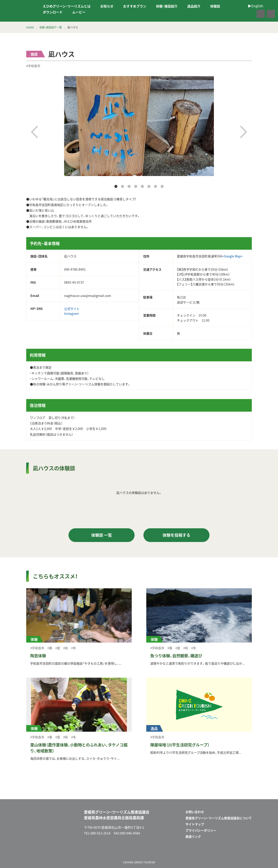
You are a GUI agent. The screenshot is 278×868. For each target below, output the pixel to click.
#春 (50, 648)
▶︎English (42, 17)
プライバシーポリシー (201, 830)
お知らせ (107, 6)
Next (244, 132)
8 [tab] (162, 187)
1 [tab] (116, 187)
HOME (30, 27)
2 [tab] (122, 187)
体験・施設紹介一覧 (51, 27)
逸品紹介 (194, 6)
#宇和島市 (33, 66)
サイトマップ (195, 824)
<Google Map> (233, 256)
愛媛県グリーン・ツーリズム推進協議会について (219, 818)
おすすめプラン (135, 6)
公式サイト (72, 309)
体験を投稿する (176, 535)
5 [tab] (142, 187)
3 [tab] (129, 187)
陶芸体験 (38, 656)
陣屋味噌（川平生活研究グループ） (180, 745)
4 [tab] (136, 187)
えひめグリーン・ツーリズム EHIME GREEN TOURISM (19, 11)
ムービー (79, 12)
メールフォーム (233, 851)
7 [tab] (156, 187)
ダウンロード (53, 12)
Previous (34, 132)
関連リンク (193, 836)
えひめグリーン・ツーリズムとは (67, 6)
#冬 (74, 648)
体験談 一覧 (102, 535)
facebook (251, 14)
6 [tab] (149, 187)
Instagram (71, 313)
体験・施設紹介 (167, 6)
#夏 (58, 648)
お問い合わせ (195, 812)
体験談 (215, 6)
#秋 (66, 648)
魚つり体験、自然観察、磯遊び (176, 656)
